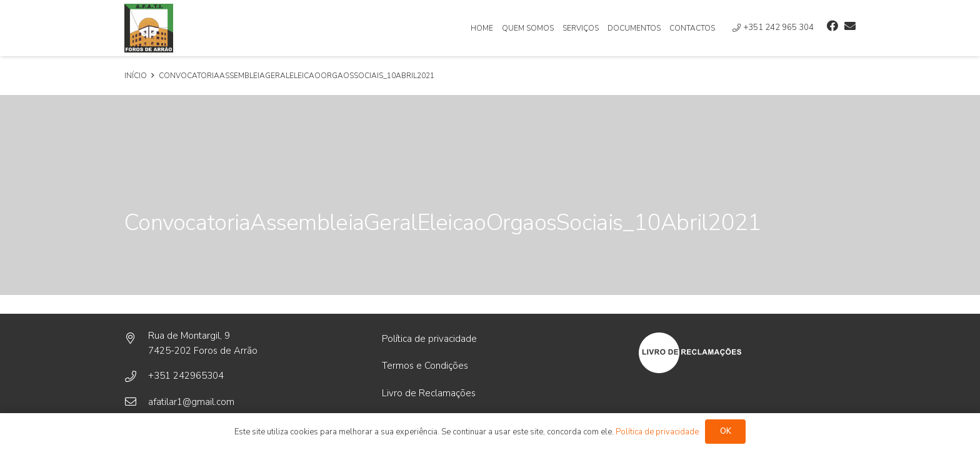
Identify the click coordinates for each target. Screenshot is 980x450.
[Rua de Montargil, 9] (136, 339)
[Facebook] (832, 26)
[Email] (850, 26)
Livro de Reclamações (429, 393)
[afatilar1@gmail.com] (136, 402)
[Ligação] (149, 28)
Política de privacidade (429, 339)
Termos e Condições (425, 366)
